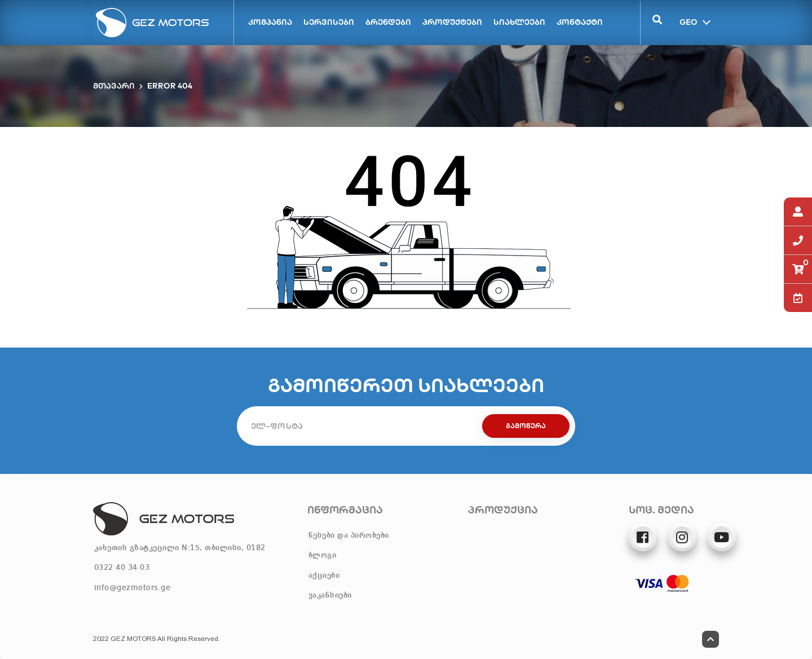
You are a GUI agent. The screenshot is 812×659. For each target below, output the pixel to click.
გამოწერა (526, 426)
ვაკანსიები (330, 595)
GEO (687, 21)
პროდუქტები (452, 22)
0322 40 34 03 (122, 568)
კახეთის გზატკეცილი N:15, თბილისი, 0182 (180, 548)
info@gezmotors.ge (133, 588)
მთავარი (114, 86)
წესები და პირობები (349, 535)
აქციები (324, 575)
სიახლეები (519, 22)
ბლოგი (323, 555)
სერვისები (329, 22)
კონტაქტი (580, 22)
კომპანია (270, 22)
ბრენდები (388, 22)
